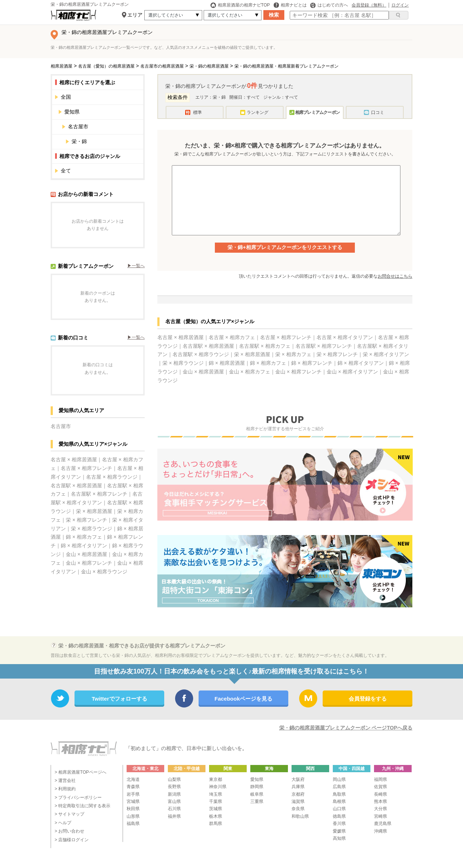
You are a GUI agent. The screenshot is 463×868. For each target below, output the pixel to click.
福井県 (174, 816)
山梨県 (174, 779)
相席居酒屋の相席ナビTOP (240, 5)
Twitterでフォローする (119, 699)
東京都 (216, 779)
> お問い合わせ (69, 831)
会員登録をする (368, 699)
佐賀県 (381, 787)
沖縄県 (381, 831)
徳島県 (339, 816)
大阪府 (298, 779)
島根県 (339, 801)
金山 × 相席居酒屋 (86, 554)
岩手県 (133, 794)
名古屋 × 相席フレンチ (86, 468)
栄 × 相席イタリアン (386, 354)
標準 (197, 112)
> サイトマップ (69, 814)
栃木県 (216, 816)
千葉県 (216, 801)
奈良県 (298, 809)
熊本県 (381, 801)
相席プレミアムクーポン (317, 112)
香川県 (339, 824)
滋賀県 (298, 801)
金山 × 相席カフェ (250, 372)
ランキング (258, 112)
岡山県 (339, 779)
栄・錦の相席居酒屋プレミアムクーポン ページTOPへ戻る (346, 728)
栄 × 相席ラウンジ (92, 529)
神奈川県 (218, 787)
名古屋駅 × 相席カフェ (265, 346)
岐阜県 (257, 794)
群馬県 (216, 824)
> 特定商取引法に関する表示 (82, 806)
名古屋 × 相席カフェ (232, 337)
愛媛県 (339, 831)
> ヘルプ (63, 823)
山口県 (339, 809)
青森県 (133, 787)
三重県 (257, 801)
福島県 (133, 824)
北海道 (133, 779)
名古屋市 (103, 127)
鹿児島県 (383, 824)
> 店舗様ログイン (72, 840)
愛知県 (101, 112)
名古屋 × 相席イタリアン (345, 337)
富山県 (174, 801)
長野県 (174, 787)
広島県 (339, 787)
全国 (99, 97)
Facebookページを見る (243, 699)
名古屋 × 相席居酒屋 (74, 459)
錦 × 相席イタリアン (84, 546)
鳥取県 (339, 794)
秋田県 (133, 809)
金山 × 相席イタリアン (352, 372)
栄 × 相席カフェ (293, 354)
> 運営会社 (65, 781)
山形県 (133, 816)
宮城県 (133, 801)
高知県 (339, 838)
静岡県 (257, 787)
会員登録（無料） (369, 5)
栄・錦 (79, 141)
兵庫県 (298, 787)
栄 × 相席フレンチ (86, 520)
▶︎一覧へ (136, 266)
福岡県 (381, 779)
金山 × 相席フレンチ (89, 563)
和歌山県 (300, 816)
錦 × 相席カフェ (84, 537)
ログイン (400, 5)
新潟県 (174, 794)
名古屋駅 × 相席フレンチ (99, 494)
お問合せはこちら (395, 276)
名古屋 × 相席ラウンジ (112, 477)
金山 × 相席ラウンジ (104, 572)
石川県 (174, 809)
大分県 (381, 809)
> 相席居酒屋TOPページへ (80, 772)
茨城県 (216, 809)
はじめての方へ (329, 5)
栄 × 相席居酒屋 (94, 511)
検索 (274, 15)
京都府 (298, 794)
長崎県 (381, 794)
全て (99, 171)
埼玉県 (216, 794)
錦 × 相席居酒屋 (227, 363)
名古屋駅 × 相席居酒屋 (76, 486)
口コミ (378, 112)
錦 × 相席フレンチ (312, 363)
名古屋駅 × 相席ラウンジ (201, 354)
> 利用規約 (65, 789)
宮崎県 (381, 816)
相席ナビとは (290, 5)
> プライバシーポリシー (78, 798)
